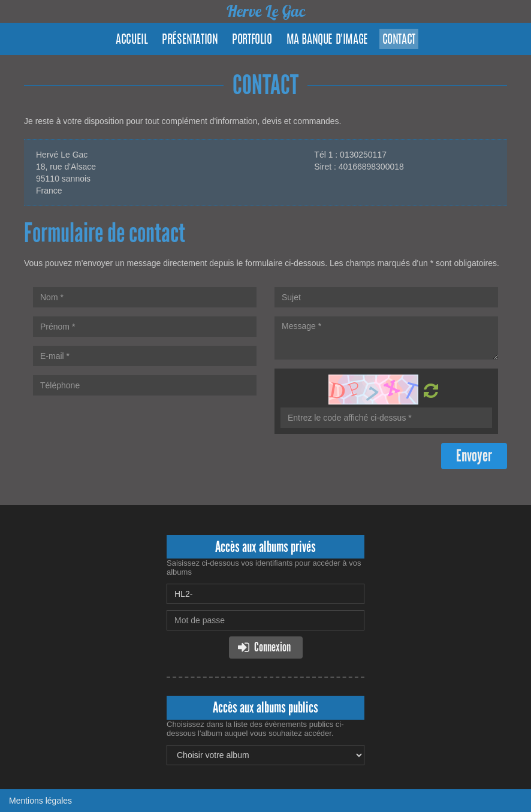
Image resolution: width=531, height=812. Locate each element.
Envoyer (474, 456)
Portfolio (252, 40)
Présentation (190, 40)
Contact (399, 40)
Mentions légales (40, 801)
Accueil (132, 40)
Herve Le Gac (265, 11)
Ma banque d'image (327, 40)
